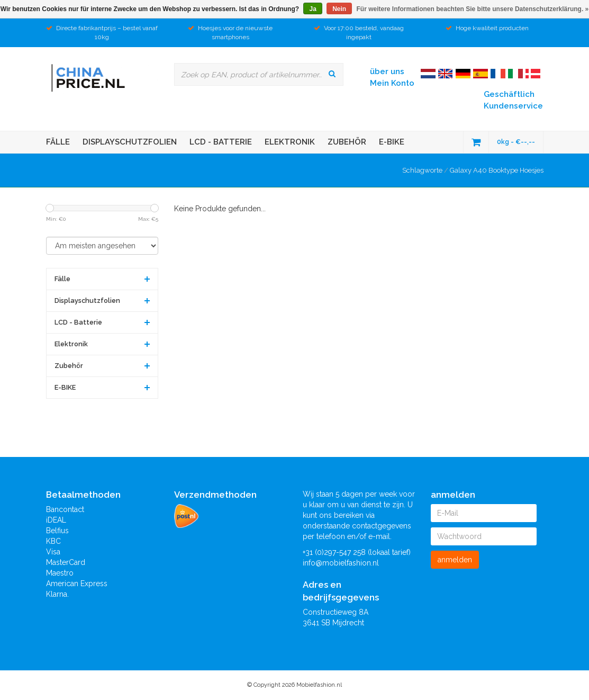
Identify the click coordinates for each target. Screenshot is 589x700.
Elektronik (290, 142)
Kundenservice (513, 106)
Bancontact (65, 509)
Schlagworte (422, 170)
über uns (387, 71)
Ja (312, 9)
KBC (53, 541)
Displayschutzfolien (130, 142)
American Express (77, 584)
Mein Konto (392, 83)
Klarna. (57, 594)
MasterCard (66, 562)
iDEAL (56, 520)
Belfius (57, 531)
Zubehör (347, 142)
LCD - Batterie (221, 142)
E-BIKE (392, 142)
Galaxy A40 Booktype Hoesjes (497, 170)
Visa (53, 552)
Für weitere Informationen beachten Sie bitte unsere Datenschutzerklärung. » (473, 9)
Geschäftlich (509, 94)
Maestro (60, 573)
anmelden (455, 560)
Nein (339, 9)
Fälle (58, 142)
